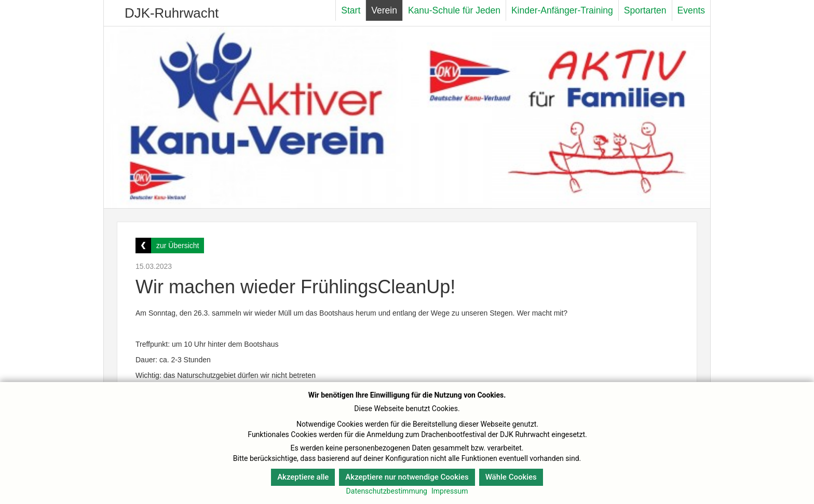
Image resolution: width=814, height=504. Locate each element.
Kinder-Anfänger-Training (562, 10)
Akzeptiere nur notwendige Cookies (407, 477)
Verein (384, 10)
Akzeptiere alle (303, 477)
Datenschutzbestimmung (387, 491)
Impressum (450, 491)
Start (351, 10)
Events (691, 10)
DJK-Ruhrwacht (172, 13)
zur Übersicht (178, 246)
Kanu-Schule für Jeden (454, 10)
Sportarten (645, 10)
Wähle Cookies (511, 477)
